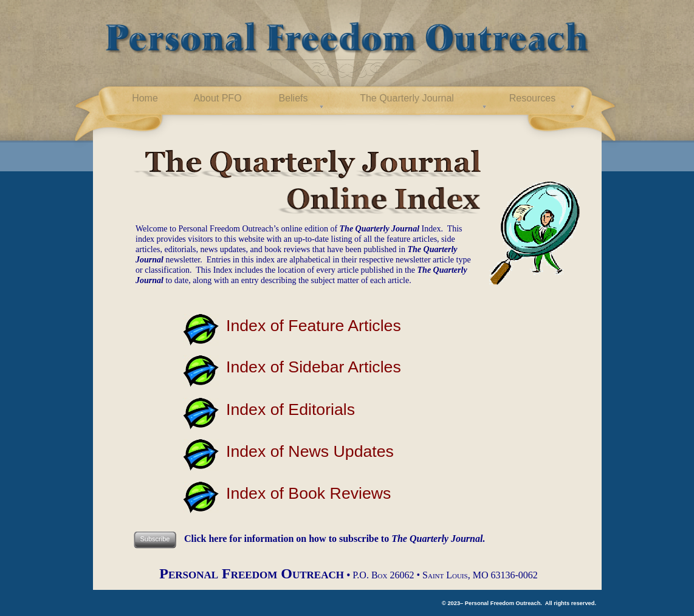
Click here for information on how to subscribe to (335, 539)
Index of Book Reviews (308, 493)
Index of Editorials (290, 409)
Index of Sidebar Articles (314, 367)
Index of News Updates (310, 451)
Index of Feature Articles (314, 326)
